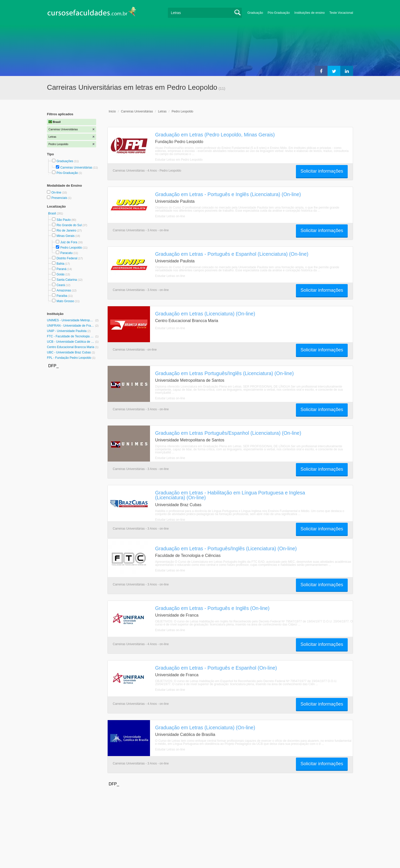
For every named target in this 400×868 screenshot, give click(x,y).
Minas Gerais (65, 236)
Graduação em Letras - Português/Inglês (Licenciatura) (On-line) (226, 548)
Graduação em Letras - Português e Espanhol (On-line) (216, 668)
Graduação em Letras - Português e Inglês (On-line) (212, 608)
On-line (57, 193)
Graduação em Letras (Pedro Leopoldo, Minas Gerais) (215, 135)
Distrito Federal (67, 258)
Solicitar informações (322, 171)
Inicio (112, 111)
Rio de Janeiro (66, 231)
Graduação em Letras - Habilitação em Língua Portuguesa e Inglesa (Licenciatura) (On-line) (230, 495)
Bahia (60, 264)
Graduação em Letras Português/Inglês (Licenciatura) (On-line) (224, 373)
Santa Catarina (67, 280)
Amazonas (64, 290)
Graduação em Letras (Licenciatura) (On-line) (205, 314)
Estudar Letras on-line (170, 216)
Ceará (61, 285)
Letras (162, 111)
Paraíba (62, 296)
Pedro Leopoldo (71, 248)
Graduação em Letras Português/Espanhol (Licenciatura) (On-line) (228, 433)
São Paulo (63, 220)
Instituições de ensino (310, 13)
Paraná (61, 269)
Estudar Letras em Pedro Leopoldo (179, 160)
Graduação (255, 13)
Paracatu (66, 253)
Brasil (52, 213)
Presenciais (60, 198)
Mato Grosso (65, 301)
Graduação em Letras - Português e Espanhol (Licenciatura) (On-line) (232, 254)
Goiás (60, 274)
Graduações (65, 161)
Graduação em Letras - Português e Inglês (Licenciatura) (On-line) (228, 194)
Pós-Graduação (279, 13)
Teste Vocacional (341, 13)
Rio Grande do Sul (69, 225)
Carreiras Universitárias (76, 168)
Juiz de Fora (69, 242)
